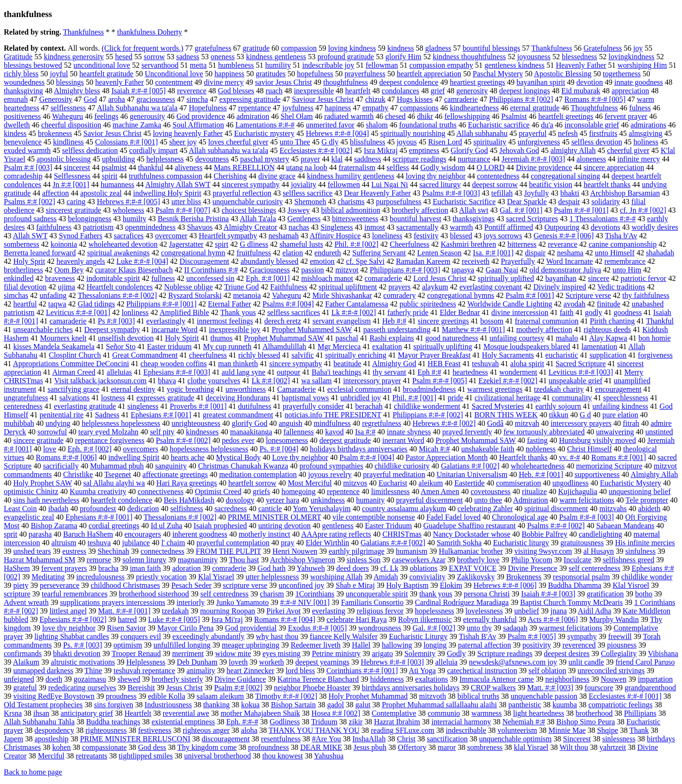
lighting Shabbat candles (72, 636)
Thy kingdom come (207, 747)
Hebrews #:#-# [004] (337, 133)
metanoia (247, 295)
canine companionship (623, 244)
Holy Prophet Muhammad (368, 696)
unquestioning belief (640, 491)
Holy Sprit (29, 261)
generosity (472, 91)
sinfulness (640, 551)
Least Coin (20, 509)
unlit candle (586, 662)
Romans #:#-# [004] (285, 619)
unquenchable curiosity (247, 202)
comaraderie (383, 278)
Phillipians (640, 713)
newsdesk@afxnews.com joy (513, 662)
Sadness (107, 415)
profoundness (269, 747)
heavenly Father (120, 82)
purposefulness (399, 202)
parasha (40, 534)
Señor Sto (121, 347)
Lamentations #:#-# (265, 125)
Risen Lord (445, 142)
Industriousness (168, 705)
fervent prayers (64, 568)
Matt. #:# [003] (550, 688)
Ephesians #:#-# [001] (99, 517)
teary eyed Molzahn (108, 432)
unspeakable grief (576, 381)
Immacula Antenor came (497, 679)
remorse (99, 560)
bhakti (570, 193)
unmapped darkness (43, 671)
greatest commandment (238, 415)
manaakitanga (251, 432)
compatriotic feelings (620, 705)
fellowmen (344, 185)
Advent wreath (26, 602)
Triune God (242, 287)
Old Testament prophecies (43, 705)
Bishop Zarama (54, 526)
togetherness (622, 74)
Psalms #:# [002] (29, 202)
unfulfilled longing (182, 645)
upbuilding (119, 159)
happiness (229, 74)
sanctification (447, 739)
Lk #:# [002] (271, 381)
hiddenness (387, 679)
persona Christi (487, 594)
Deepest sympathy (112, 329)
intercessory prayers (581, 423)
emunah (16, 99)
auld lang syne (243, 372)
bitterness (522, 244)
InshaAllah (369, 739)
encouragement (619, 389)
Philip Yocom (532, 560)
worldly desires (655, 227)
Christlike (78, 474)
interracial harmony (461, 722)
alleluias (119, 372)
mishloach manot (327, 278)
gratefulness (213, 48)
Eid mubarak (581, 91)
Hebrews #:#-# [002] (444, 423)
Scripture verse (588, 295)
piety (21, 585)
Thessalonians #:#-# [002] (117, 295)
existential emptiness (183, 722)
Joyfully (537, 193)
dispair (535, 253)
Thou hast (244, 560)
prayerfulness (365, 74)
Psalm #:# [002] (238, 688)
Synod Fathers (81, 236)
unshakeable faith (488, 449)
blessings (70, 82)
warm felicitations (587, 500)
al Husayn (599, 551)
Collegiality (619, 653)
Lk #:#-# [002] (354, 312)
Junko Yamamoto (242, 602)
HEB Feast (444, 364)
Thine (93, 671)
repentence (343, 491)
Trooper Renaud (136, 653)
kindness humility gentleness (351, 176)
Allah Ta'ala (258, 219)
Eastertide (469, 483)
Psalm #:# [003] (28, 167)
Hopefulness (208, 108)
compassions (419, 108)
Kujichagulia (578, 491)
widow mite (233, 653)
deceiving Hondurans (238, 398)
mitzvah (527, 423)
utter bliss (186, 202)
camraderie (461, 99)
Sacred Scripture (581, 364)
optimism (128, 645)
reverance (563, 244)
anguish (290, 423)
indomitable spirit (113, 278)
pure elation (620, 415)
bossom (492, 321)
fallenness (299, 432)
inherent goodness (200, 534)
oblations (424, 568)
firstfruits (603, 133)
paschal (347, 338)
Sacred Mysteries (498, 406)
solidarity (606, 202)
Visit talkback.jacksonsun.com (100, 381)
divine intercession (520, 312)
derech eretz (283, 321)
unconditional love (102, 65)
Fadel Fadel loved (453, 517)
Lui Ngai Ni (390, 185)
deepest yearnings (323, 662)
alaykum (435, 287)
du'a (547, 125)
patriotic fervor (643, 278)
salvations (74, 398)
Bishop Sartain (293, 705)
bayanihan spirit (541, 82)
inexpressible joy (235, 329)
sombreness (485, 747)
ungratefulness (26, 398)
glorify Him (404, 57)
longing (435, 645)
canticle (270, 509)
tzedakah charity (559, 389)
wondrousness (380, 628)
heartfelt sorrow (252, 483)
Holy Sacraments (508, 355)
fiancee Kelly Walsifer (344, 636)
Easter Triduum (389, 526)
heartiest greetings (478, 82)
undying (58, 423)
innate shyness (409, 432)
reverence (192, 91)
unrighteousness (196, 423)
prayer (310, 159)
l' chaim (173, 543)
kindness (401, 48)
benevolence (23, 142)
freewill (620, 636)
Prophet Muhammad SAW (284, 338)
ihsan (41, 713)
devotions (605, 227)
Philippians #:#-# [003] (405, 270)
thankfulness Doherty (149, 32)
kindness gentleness (276, 57)
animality (201, 671)
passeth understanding (397, 329)
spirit (110, 176)
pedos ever (238, 440)
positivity (537, 645)
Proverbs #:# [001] (198, 406)
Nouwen (614, 679)
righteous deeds (607, 329)
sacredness (231, 509)
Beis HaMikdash (189, 500)
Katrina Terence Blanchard (318, 679)
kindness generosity (74, 57)
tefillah (502, 193)
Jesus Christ (184, 688)
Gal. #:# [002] (434, 628)
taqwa (57, 304)
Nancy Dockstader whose (472, 534)
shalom (377, 125)
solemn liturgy (145, 560)
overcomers (141, 449)
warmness (486, 713)
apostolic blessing (63, 159)
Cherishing (230, 176)
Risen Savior (126, 628)
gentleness (338, 526)
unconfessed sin (210, 278)
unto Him (627, 270)
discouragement (226, 739)
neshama (570, 253)
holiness (646, 142)
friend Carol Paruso (645, 662)
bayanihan (561, 278)
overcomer (171, 236)
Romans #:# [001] (619, 457)
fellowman (382, 65)
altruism (63, 543)
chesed (395, 116)
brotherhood (594, 713)
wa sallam (316, 381)
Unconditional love (174, 74)
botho (644, 594)
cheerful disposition (71, 125)
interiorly (191, 602)
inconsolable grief (592, 125)
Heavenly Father (581, 65)
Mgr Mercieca (339, 347)
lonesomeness (287, 440)
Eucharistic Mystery (631, 483)
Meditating (48, 577)
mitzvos (355, 483)
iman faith (145, 568)
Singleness (337, 227)
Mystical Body (238, 457)
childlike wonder (647, 577)
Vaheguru (286, 295)
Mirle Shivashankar (342, 295)
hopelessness (435, 611)
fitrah (631, 423)
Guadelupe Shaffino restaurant (470, 526)
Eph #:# (429, 372)
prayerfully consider (313, 406)
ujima (66, 287)
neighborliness (567, 679)
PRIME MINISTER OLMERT (274, 517)
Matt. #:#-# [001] (124, 611)
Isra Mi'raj (227, 619)
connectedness (162, 551)
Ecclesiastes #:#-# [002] (316, 150)
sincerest (77, 167)
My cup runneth (227, 347)
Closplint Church (75, 355)
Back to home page (33, 772)
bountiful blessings (491, 48)
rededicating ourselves (82, 688)
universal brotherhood (218, 756)
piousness (622, 645)
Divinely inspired (560, 287)
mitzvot (347, 270)
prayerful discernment (429, 500)
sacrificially (61, 466)
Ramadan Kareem (423, 261)
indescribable (466, 730)
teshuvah (485, 364)
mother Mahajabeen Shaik (260, 713)
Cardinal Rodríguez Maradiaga (462, 602)
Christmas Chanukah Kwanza (243, 466)
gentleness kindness (515, 65)
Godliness (285, 722)
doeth (54, 679)
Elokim (451, 585)
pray (287, 543)
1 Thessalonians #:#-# (602, 219)
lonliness (135, 312)
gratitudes (271, 74)
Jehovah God (519, 150)
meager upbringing (250, 645)
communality (572, 398)
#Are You (327, 739)
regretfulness (381, 423)
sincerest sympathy (251, 185)
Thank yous (238, 312)
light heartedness (538, 713)
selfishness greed (629, 560)
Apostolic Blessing (562, 74)
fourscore (599, 688)
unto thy (479, 628)
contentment (174, 82)
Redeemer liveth (316, 645)
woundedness (24, 82)
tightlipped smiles (146, 756)
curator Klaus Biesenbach (134, 270)
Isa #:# (365, 432)
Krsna (13, 713)
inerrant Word (403, 440)
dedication (143, 509)
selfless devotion (597, 142)
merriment (188, 653)
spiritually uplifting (443, 347)
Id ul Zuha (166, 526)
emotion (322, 261)
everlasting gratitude (85, 406)
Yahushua (329, 756)
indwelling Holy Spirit (167, 193)
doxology (240, 500)
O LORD (490, 167)
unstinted (659, 432)
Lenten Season (440, 253)
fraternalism (357, 167)
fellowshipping (467, 116)
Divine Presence (532, 568)
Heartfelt (138, 713)
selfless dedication (90, 150)
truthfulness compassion (166, 176)
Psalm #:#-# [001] (581, 210)
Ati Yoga (422, 671)
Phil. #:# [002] (356, 244)
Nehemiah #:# (524, 722)
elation (293, 253)
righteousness (106, 730)
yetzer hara (283, 500)
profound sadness (30, 219)
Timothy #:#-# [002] (286, 696)
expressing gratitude (250, 99)
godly (593, 312)
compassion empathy (441, 65)
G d (585, 415)
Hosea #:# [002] (336, 713)
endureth (328, 253)
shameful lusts (301, 244)
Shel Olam (297, 116)
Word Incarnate (570, 261)
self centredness (224, 594)
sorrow (154, 57)
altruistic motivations (83, 662)
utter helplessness (272, 577)
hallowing (397, 645)
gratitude (256, 48)
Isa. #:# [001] (494, 253)
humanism (412, 551)
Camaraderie (296, 389)
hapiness (338, 108)
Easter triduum (169, 347)
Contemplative (394, 713)
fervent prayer (626, 116)
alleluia (446, 662)
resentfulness (281, 739)
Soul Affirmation (198, 125)
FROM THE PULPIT (228, 551)
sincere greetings (443, 321)
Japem (13, 739)
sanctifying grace (73, 389)
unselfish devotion (126, 338)
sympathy (582, 636)
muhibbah (19, 423)
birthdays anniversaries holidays (411, 688)
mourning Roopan (228, 611)
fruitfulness (254, 253)
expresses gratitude (165, 398)
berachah (369, 406)
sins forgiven (114, 705)
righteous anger (206, 730)
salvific (302, 355)
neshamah (284, 236)
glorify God (249, 423)
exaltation (387, 347)
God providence (201, 116)
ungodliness (570, 483)
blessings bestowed (33, 65)
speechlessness (626, 398)
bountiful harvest (416, 219)
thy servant (390, 372)
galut (363, 705)
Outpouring (562, 227)
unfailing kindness (620, 406)
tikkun (559, 415)
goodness (628, 312)
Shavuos (200, 227)
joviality (303, 185)
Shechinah (113, 551)
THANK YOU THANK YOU (314, 730)
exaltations (432, 679)
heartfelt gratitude (107, 74)
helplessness (165, 159)
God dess (152, 747)
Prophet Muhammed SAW (312, 329)
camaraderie (68, 321)
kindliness (68, 142)
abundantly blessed (269, 261)
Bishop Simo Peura (586, 722)
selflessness (68, 108)
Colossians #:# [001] (126, 142)
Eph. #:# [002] (90, 449)
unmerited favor (330, 125)
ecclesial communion (359, 389)
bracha (109, 568)
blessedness (579, 57)
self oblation (547, 671)
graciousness (156, 99)
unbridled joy (361, 398)
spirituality (490, 142)
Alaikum (26, 662)
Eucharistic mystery (264, 133)
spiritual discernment (556, 509)
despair (569, 202)
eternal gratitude (535, 108)
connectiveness (161, 491)
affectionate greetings (175, 474)
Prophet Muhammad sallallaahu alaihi (439, 705)
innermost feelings (225, 321)
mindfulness (332, 423)
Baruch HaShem (88, 534)
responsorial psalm (581, 577)
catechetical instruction (482, 671)
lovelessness (484, 611)
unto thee (488, 500)
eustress (75, 551)
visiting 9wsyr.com (543, 551)
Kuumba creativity (98, 491)
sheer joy (183, 142)
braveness (60, 278)
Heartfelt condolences (120, 287)
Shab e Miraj (355, 585)
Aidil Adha (595, 611)
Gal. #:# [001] (521, 210)
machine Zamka (137, 125)
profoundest (98, 509)
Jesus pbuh (370, 747)
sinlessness (619, 739)
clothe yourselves (214, 381)
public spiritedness (428, 304)
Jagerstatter (186, 244)
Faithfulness (289, 287)
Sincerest (577, 739)
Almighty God (394, 364)
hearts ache (188, 457)
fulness (640, 108)
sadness (188, 57)
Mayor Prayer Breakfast (434, 355)
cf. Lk (389, 568)
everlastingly (166, 321)
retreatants (92, 756)
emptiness (424, 150)
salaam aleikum (220, 696)
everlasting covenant (491, 287)
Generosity (56, 99)
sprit (10, 534)
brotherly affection (420, 210)
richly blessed (259, 355)
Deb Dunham (197, 662)
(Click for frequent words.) (143, 48)
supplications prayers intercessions (113, 602)
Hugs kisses (415, 99)
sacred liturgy (440, 185)
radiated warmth (349, 116)
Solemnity (420, 653)
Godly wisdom (443, 167)
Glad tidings (96, 304)
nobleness (541, 449)
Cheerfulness (410, 244)
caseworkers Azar (418, 560)
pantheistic (525, 705)
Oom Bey (69, 270)
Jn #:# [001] (71, 185)
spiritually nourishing (413, 133)
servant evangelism (342, 321)
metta (198, 65)
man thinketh (238, 364)
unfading (53, 295)
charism (272, 594)
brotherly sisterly (177, 679)
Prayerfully (518, 261)
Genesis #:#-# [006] (563, 236)
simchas (16, 295)
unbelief (527, 611)
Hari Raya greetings (187, 483)
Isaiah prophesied (220, 526)
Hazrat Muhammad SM (40, 560)
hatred (127, 619)
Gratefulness (603, 48)
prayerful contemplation (233, 543)
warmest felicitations (571, 628)
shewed (129, 679)
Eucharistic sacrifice (499, 125)
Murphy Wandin (614, 619)
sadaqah (515, 628)
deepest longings (525, 91)
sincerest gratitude (74, 210)
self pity (162, 432)
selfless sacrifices (294, 312)
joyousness (534, 57)
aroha (117, 99)
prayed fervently (467, 432)
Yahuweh (311, 568)
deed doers (353, 568)
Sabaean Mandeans (625, 526)
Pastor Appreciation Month (446, 457)
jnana (559, 611)
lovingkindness (632, 57)
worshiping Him (642, 65)
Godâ (495, 423)
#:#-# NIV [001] (305, 602)
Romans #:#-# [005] (595, 99)
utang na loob (307, 167)
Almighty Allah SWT (178, 185)
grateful (25, 688)
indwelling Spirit (134, 457)
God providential (251, 628)
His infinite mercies (645, 543)
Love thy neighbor (300, 457)
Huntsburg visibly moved (597, 440)
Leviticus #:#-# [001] (78, 312)
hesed (124, 57)
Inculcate (578, 560)
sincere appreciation (614, 167)
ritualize (534, 491)
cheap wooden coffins (173, 364)
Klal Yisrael (216, 577)
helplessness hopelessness (121, 423)
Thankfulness (83, 32)
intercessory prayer (372, 381)
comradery (399, 295)
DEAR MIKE (321, 747)
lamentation (600, 347)
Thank (639, 730)
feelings (106, 116)
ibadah (58, 509)
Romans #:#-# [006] (67, 457)
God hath (272, 568)
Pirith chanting (613, 321)
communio (444, 713)
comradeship (23, 176)
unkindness (328, 500)
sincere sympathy (296, 364)
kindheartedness (474, 108)
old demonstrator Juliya (565, 270)
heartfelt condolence (122, 500)
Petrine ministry (337, 653)
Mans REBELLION (244, 167)
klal (337, 159)
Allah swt (474, 210)
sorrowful (52, 432)
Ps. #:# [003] (82, 645)
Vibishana (663, 653)
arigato (382, 653)
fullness (163, 278)
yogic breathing (190, 389)
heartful (25, 304)
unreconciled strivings (611, 671)
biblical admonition (351, 210)
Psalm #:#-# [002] (183, 440)
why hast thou (277, 636)
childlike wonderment (427, 406)
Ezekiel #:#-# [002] (508, 381)
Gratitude (18, 57)
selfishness (187, 509)
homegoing (298, 491)
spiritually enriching (356, 355)
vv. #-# (569, 457)
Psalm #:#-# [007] (183, 210)
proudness (121, 696)
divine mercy (224, 82)
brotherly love (478, 560)
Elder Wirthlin (327, 543)
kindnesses (202, 432)
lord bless (300, 671)
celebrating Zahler (485, 509)
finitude (609, 304)
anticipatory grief (87, 713)
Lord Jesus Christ (440, 278)
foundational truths (428, 125)
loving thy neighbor (436, 176)
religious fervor (380, 611)
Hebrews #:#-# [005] (128, 202)
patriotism (98, 227)
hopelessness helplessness (209, 449)
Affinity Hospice (335, 236)
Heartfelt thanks (524, 457)
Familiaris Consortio (372, 602)
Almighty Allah (654, 474)
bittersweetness (355, 219)
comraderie (229, 568)
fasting (538, 440)
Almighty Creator (250, 227)
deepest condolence (409, 82)
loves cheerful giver (238, 142)
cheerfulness (208, 355)
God (90, 99)
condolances (400, 91)
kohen (61, 747)
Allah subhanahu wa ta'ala (229, 150)
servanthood (160, 65)
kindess (15, 133)
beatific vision (551, 185)
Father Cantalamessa (357, 304)
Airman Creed (74, 372)
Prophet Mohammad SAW (476, 440)
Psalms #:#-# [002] (556, 526)
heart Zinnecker (250, 671)
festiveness (155, 730)
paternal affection (485, 645)
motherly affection (544, 329)
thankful (151, 167)
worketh (271, 662)
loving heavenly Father (188, 133)
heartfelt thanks (607, 185)
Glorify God (470, 150)
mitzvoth (433, 696)
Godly (456, 653)
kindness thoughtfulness (469, 57)
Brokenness (524, 577)
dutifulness (255, 406)
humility (278, 65)
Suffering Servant (379, 253)
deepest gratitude (345, 440)
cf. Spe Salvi (365, 261)
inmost (375, 227)
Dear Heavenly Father (377, 193)
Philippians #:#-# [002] (428, 415)
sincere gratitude (38, 440)
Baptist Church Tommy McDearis (571, 602)
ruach (274, 91)
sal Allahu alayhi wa (114, 483)
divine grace (277, 176)
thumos (221, 338)
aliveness (189, 167)
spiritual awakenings (118, 253)
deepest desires (566, 653)
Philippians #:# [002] (521, 99)
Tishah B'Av (478, 636)
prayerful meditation (394, 474)
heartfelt (358, 91)
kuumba (565, 705)
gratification (605, 594)
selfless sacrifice (308, 193)
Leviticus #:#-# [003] (581, 372)
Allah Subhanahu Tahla (39, 722)
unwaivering (615, 432)
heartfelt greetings (566, 116)
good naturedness (452, 338)
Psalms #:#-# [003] (451, 193)
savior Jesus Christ (284, 82)
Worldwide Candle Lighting (510, 304)
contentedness (498, 176)
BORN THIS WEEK (506, 415)
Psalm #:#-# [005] (440, 381)
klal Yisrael (531, 747)
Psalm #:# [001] (529, 295)
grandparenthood (650, 688)
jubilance (136, 543)
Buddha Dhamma (574, 585)
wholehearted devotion (123, 244)
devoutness (212, 159)
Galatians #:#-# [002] (393, 543)
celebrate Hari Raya (356, 619)
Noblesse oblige (189, 287)
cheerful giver (628, 150)
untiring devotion (284, 526)
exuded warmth (27, 150)
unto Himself (615, 253)
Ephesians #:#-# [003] (177, 372)
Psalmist (514, 116)
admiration (253, 116)
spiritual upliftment (348, 287)
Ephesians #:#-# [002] (73, 619)
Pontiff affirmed (509, 227)
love (50, 449)
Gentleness (304, 219)
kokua (250, 705)
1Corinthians (315, 594)
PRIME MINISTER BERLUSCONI (135, 739)
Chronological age (520, 517)
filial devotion (25, 287)
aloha (249, 730)
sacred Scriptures (532, 219)
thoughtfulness (346, 82)
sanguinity (171, 466)
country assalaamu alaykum (404, 509)
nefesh (568, 133)
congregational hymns (461, 295)
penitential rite (62, 415)
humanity (370, 500)
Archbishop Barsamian (625, 193)
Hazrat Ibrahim (397, 722)
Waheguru (67, 116)
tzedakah (175, 611)
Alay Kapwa (608, 338)
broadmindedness (429, 389)
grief (438, 91)
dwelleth (17, 125)
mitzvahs (613, 509)
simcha (197, 99)
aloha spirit (527, 364)
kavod (335, 432)
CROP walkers (493, 688)
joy (638, 48)
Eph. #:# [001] (268, 278)
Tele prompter (647, 500)
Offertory (412, 747)
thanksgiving (23, 91)
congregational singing (565, 176)
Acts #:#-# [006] (553, 619)
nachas (299, 227)
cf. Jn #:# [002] (643, 210)
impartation (655, 679)
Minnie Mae (567, 730)
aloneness (591, 159)
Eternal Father (229, 304)
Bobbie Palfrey (545, 534)
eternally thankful (490, 619)
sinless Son (364, 560)
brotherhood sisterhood (154, 594)
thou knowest (283, 756)
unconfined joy (301, 585)
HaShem (17, 568)
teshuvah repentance (144, 671)
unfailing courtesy (517, 338)
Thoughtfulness (594, 108)
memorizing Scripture (609, 466)
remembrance (625, 261)
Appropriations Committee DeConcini (71, 364)
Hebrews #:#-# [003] (392, 662)
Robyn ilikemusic (425, 619)
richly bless (21, 74)
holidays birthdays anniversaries (359, 449)
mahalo (567, 338)
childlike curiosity (402, 466)
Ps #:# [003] (117, 321)
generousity (148, 116)
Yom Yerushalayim (322, 509)
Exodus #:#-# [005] (317, 628)
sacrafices (129, 236)
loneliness (387, 236)
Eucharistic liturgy (521, 543)
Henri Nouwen (295, 551)
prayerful (533, 133)
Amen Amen (440, 491)
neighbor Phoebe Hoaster (312, 688)
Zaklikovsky (476, 577)
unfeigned (19, 679)
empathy (375, 108)
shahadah (660, 253)
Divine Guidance (240, 679)
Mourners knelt (63, 338)
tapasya (463, 270)
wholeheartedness (538, 466)
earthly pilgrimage (357, 551)
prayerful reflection (242, 193)
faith (567, 312)
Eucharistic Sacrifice (464, 202)
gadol (336, 705)
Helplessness (146, 662)
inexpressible (314, 91)
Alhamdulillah (284, 347)
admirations (648, 125)
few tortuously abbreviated (544, 432)
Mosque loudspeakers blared (527, 347)
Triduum (324, 722)
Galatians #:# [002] (470, 466)
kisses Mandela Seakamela (54, 347)
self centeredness (595, 568)
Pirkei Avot (284, 611)
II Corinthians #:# (211, 270)
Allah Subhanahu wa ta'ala (137, 108)
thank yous (436, 594)
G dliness (254, 244)
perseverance (60, 585)
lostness (113, 398)
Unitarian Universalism (472, 474)
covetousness (491, 491)
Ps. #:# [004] (279, 449)
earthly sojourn (558, 406)
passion (313, 270)
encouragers (143, 534)
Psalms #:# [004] (288, 304)
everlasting (329, 611)
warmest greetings (495, 389)
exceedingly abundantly (208, 636)
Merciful (51, 756)
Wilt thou (574, 747)
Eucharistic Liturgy (418, 636)
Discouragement (204, 261)
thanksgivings (474, 219)
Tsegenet (118, 474)
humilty (135, 219)
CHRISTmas (402, 534)
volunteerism (518, 730)
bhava (167, 381)
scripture (17, 594)
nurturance (474, 159)
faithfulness (54, 227)
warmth (462, 227)
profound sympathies (331, 466)
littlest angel (68, 611)
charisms (351, 202)
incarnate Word (174, 329)
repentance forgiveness (110, 440)
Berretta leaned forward (40, 253)
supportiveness (597, 474)
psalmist (114, 167)
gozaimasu (90, 679)
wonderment (518, 372)
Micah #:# (434, 449)
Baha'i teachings (337, 372)
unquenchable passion (544, 696)
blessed (461, 236)
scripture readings (419, 159)
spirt (222, 244)
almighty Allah (573, 150)
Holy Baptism (407, 585)
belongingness (90, 219)
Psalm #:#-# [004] (367, 457)
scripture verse (245, 585)
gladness (438, 48)
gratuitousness (582, 543)
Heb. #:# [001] (541, 474)
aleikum (431, 483)
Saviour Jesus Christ (323, 99)
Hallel (361, 645)
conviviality (427, 577)
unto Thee (295, 142)
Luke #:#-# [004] (142, 261)
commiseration (518, 483)
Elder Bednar (460, 312)
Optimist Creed (218, 491)
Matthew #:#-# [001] (473, 329)
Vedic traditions (621, 287)
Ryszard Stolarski (195, 295)
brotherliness (23, 270)
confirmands (23, 653)
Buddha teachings (113, 722)
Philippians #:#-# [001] (162, 304)
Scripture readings (505, 653)
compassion (299, 48)
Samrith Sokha (459, 543)
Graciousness (270, 270)
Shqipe (608, 730)
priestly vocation (161, 577)
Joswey (299, 210)
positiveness (22, 116)
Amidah (386, 577)
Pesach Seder (192, 585)
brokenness (55, 133)
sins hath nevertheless (46, 500)
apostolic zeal (101, 193)
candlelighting (601, 534)
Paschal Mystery (498, 74)
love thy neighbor (69, 628)
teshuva (99, 543)
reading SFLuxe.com (403, 730)
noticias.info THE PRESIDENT (333, 415)
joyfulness (298, 108)
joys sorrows (503, 236)
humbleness (236, 65)
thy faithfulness (646, 295)
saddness (368, 159)
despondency (54, 730)
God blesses (236, 91)
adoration (186, 568)
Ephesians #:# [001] (161, 415)
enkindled (19, 278)
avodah (574, 304)
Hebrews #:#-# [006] (505, 585)
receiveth (476, 261)
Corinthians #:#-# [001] (362, 671)
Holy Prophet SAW (43, 483)
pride (455, 398)
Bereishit (141, 688)
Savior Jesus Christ (112, 133)
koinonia (64, 244)
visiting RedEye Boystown (54, 696)
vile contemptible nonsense (374, 517)
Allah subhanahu (482, 133)
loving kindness (352, 48)
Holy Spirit (182, 338)
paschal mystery (265, 159)
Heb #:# (394, 321)
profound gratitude (346, 57)
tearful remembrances (75, 594)
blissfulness (368, 142)
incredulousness (100, 577)
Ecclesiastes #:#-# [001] (625, 696)
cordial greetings (114, 526)
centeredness (23, 406)
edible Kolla (166, 696)
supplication (608, 355)
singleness (143, 406)
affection (56, 193)
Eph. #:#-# (242, 722)
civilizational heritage (507, 398)
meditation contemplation (258, 474)
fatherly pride (408, 312)
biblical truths (478, 696)
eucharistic (561, 355)
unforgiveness (539, 142)
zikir (355, 722)
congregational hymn (193, 253)
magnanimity (197, 560)
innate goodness (639, 82)
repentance (255, 108)
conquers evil (141, 636)
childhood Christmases (126, 585)
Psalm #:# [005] (532, 636)
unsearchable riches (43, 329)
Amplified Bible (184, 312)
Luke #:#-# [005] (174, 619)
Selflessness (72, 176)
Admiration (530, 500)
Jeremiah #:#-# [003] (533, 159)
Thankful (660, 321)
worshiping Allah (337, 577)
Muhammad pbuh (117, 466)
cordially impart (154, 150)
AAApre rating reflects (336, 534)
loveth (238, 662)
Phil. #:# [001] (414, 398)
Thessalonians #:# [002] (180, 517)
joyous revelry (330, 474)
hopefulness (315, 74)
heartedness (471, 372)
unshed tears (32, 551)
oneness (223, 57)
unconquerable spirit (377, 594)
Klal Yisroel (631, 585)
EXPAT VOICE (473, 568)
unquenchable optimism (515, 739)
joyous (407, 142)
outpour (288, 372)
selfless (398, 167)
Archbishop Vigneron (303, 560)
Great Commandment (145, 355)
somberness (22, 244)
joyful (59, 74)
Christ (406, 739)
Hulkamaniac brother (471, 551)
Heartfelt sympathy (228, 236)
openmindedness (150, 227)
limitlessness (390, 491)
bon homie (655, 338)
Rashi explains (392, 338)
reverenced (579, 645)
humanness (117, 185)
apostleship (52, 739)
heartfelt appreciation (429, 74)
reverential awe (186, 713)
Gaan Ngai (502, 270)
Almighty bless (77, 91)
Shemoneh (310, 202)
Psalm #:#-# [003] (587, 517)
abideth (649, 509)
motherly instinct (265, 534)
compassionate (104, 747)
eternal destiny (133, 389)
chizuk (375, 99)
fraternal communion (547, 321)
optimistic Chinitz (31, 491)
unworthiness (246, 389)
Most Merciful (310, 483)
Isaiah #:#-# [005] (139, 91)
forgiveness (655, 355)
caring (76, 202)
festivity (426, 236)
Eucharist (393, 483)
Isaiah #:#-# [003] (548, 594)
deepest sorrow (495, 185)
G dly (330, 142)
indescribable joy (328, 65)
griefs (261, 491)
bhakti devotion (77, 653)
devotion (590, 82)
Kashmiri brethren (469, 244)
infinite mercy (638, 159)
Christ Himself (589, 449)
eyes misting (281, 653)
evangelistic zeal (29, 517)
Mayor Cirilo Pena (185, 628)
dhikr (425, 116)
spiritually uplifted (506, 278)
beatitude (347, 364)
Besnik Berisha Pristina (193, 219)
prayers (399, 287)
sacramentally (417, 227)
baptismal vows (305, 398)
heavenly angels (81, 261)
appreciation (630, 91)
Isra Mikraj (381, 150)
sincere (598, 278)
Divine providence (544, 167)
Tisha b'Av (621, 236)
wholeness (129, 210)
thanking (216, 705)
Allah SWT (30, 236)
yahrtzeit (613, 747)
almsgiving (645, 133)
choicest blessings (249, 210)
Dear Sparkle (527, 202)
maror (447, 747)
